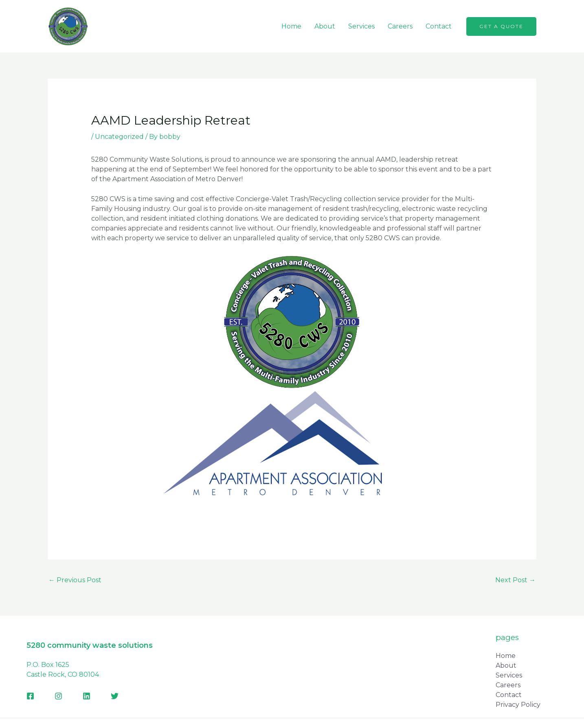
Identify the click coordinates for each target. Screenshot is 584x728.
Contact (439, 26)
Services (361, 26)
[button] (501, 26)
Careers (400, 26)
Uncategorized (119, 137)
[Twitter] (115, 696)
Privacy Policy (518, 705)
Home (291, 26)
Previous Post (75, 580)
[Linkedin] (87, 696)
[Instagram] (58, 696)
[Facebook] (30, 696)
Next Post (515, 580)
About (325, 26)
